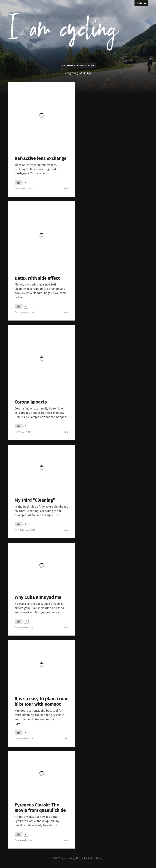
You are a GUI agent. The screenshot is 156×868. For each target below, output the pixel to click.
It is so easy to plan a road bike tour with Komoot (42, 701)
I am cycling (68, 858)
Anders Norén (95, 858)
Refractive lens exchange (41, 158)
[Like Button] (19, 182)
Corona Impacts (31, 402)
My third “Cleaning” (35, 500)
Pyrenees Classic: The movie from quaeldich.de (40, 808)
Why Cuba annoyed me (38, 597)
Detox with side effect (37, 278)
